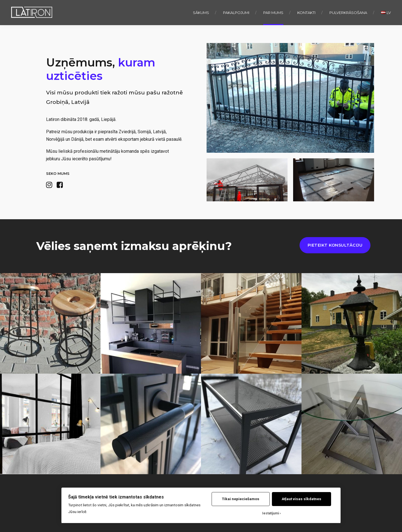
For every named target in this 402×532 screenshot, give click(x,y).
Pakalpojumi (236, 13)
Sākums (201, 13)
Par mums (273, 13)
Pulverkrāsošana (348, 13)
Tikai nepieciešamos (241, 499)
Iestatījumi (271, 513)
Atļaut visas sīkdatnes (301, 499)
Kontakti (306, 13)
